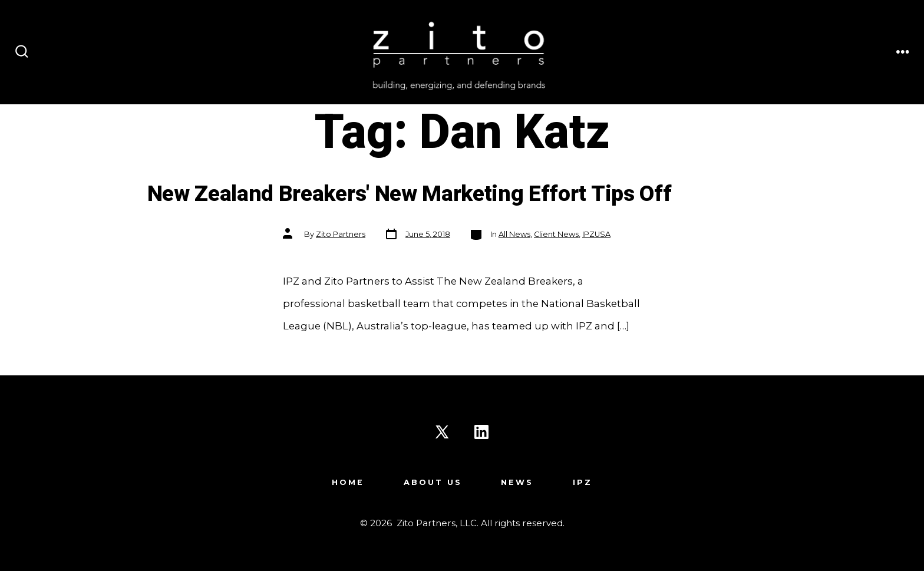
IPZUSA (596, 234)
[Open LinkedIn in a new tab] (481, 432)
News (517, 482)
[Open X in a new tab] (442, 432)
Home (348, 482)
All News (514, 234)
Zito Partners (341, 234)
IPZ (583, 482)
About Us (433, 482)
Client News (556, 234)
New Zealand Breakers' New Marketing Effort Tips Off (410, 194)
